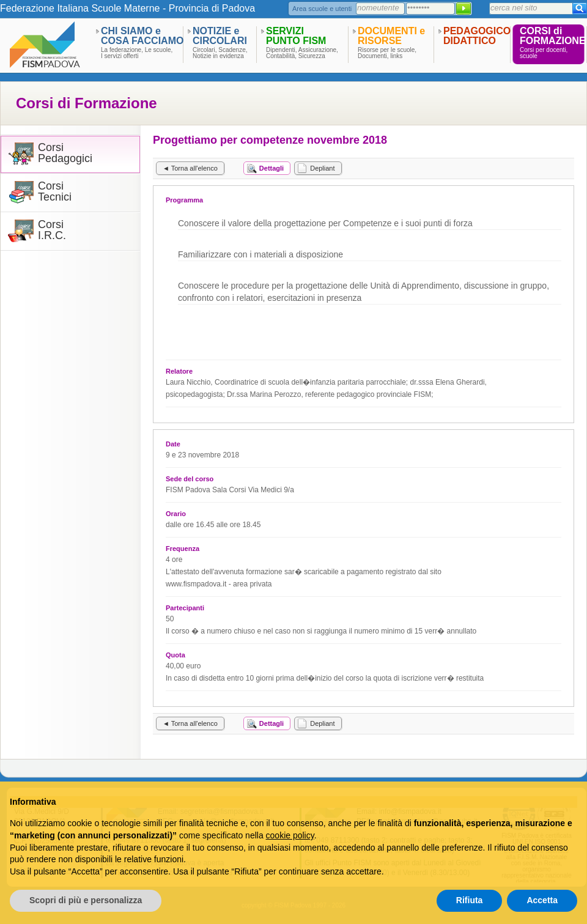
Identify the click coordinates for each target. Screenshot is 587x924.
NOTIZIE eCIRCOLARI (220, 36)
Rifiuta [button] (470, 900)
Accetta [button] (542, 900)
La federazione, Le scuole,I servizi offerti (137, 53)
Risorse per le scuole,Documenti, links (387, 53)
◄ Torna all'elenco (190, 168)
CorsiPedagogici (65, 153)
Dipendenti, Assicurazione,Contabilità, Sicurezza (302, 53)
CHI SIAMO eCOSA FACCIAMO (142, 36)
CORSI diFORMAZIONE (553, 36)
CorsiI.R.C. (52, 230)
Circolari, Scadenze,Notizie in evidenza (220, 53)
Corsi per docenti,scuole (544, 53)
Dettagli (271, 168)
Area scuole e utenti (322, 9)
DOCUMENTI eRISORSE (391, 36)
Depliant (322, 168)
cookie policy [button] (290, 835)
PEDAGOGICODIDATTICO (477, 36)
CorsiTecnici (55, 192)
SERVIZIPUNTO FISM (296, 36)
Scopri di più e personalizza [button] (86, 900)
